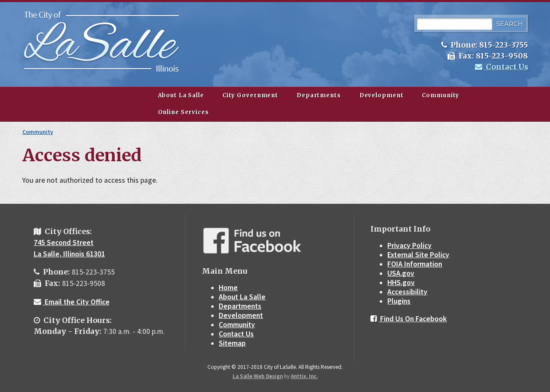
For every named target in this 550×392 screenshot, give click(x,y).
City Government (250, 95)
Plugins (399, 301)
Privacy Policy (409, 245)
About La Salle (181, 95)
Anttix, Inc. (304, 376)
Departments (319, 95)
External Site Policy (418, 255)
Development (382, 95)
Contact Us (502, 67)
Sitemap (232, 343)
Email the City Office (72, 302)
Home (228, 288)
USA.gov (401, 273)
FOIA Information (415, 264)
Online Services (184, 112)
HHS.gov (401, 283)
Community (441, 95)
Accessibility (407, 292)
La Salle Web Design (258, 376)
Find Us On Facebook (409, 319)
